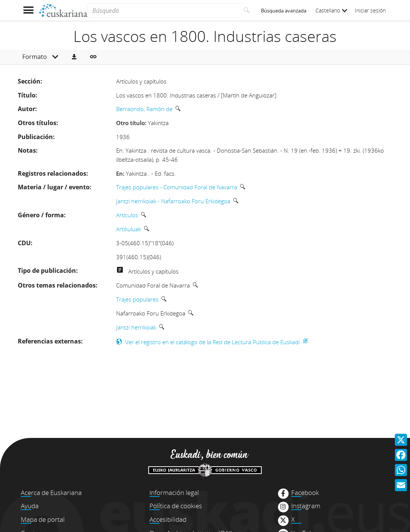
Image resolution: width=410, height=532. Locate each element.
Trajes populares (137, 299)
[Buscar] (247, 11)
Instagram (306, 506)
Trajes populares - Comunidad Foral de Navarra (177, 187)
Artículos (127, 215)
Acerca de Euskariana (51, 493)
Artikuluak (129, 229)
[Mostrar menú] (28, 10)
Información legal (174, 493)
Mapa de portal (43, 519)
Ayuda (30, 506)
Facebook (305, 493)
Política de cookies (176, 506)
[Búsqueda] (163, 11)
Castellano (331, 10)
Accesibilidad (168, 519)
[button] (74, 57)
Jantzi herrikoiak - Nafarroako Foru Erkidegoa (173, 201)
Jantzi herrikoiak (136, 327)
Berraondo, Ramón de (144, 109)
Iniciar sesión (370, 10)
